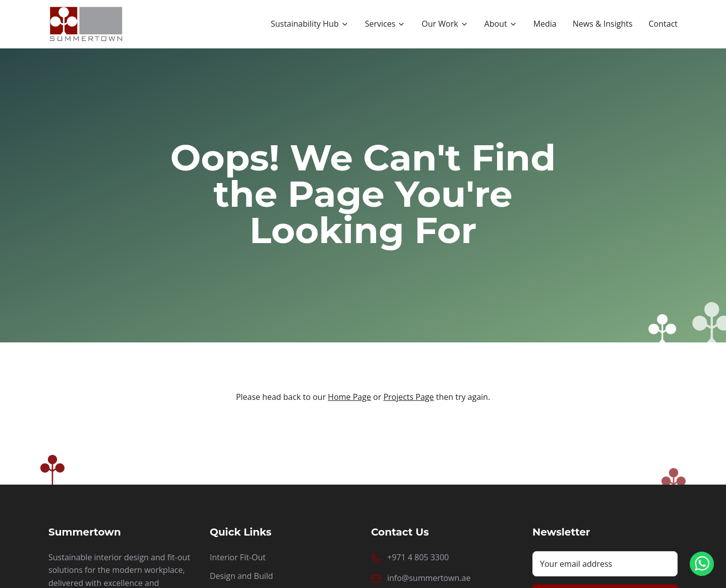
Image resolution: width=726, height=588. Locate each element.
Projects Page (408, 397)
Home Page (349, 397)
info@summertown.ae (429, 578)
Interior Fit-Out (238, 557)
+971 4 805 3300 (418, 557)
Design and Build (241, 576)
